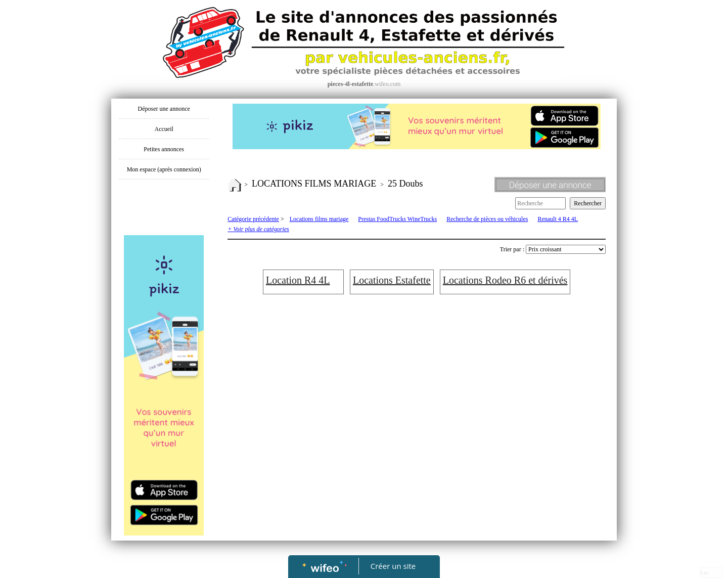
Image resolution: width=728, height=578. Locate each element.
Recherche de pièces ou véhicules (487, 219)
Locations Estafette (392, 280)
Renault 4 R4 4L (558, 219)
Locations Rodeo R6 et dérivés (505, 280)
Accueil (164, 129)
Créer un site (393, 566)
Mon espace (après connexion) (164, 169)
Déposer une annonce (164, 109)
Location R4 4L (298, 280)
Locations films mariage (319, 219)
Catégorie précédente (253, 219)
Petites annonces (164, 149)
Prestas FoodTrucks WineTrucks (397, 219)
